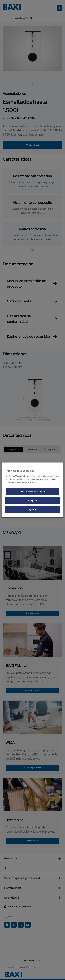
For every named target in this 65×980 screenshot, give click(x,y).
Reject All (32, 509)
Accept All (33, 500)
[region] (32, 490)
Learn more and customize (32, 491)
